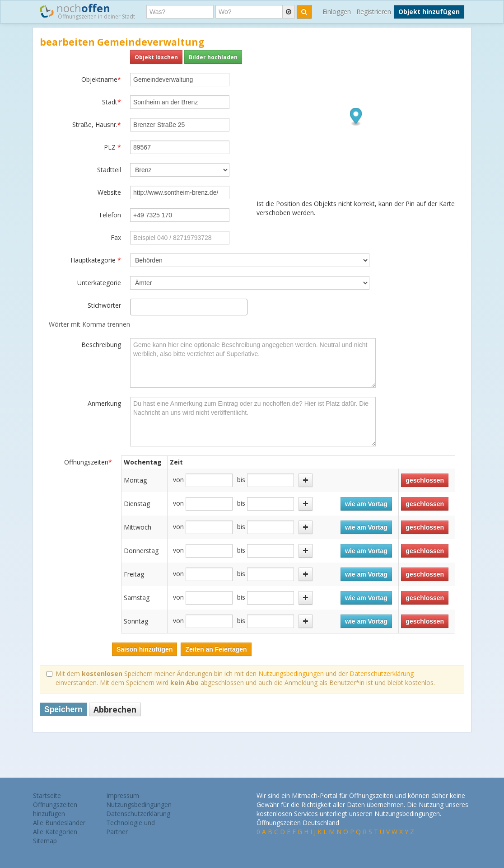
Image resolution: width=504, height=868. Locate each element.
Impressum (123, 795)
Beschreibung (101, 345)
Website (109, 192)
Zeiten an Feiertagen (216, 649)
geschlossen (425, 480)
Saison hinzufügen (145, 649)
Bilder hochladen (213, 57)
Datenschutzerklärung (382, 673)
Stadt (112, 102)
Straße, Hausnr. (97, 124)
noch (87, 11)
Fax (116, 237)
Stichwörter (104, 305)
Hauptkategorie (96, 260)
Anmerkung (104, 403)
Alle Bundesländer (59, 823)
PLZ (112, 147)
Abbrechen (115, 709)
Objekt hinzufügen (429, 12)
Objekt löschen (156, 57)
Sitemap (45, 841)
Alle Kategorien (55, 832)
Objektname (101, 79)
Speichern (63, 709)
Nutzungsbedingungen (291, 673)
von (178, 480)
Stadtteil (109, 170)
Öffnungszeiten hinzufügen (55, 809)
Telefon (110, 215)
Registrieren (374, 12)
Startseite (47, 795)
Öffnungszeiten (88, 462)
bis (241, 480)
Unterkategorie (99, 283)
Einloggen (337, 12)
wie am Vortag (366, 504)
